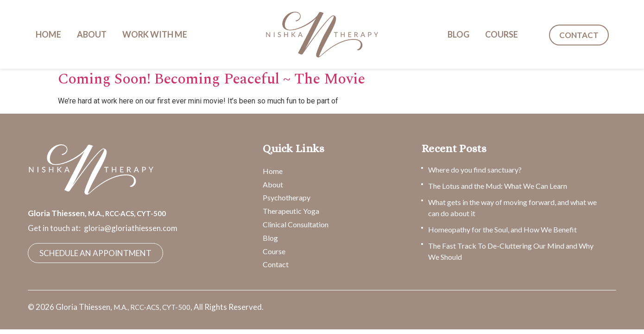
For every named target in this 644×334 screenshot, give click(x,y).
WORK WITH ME (155, 34)
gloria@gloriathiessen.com (131, 228)
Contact (276, 264)
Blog (270, 238)
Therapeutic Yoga (291, 211)
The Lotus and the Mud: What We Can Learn (498, 186)
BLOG (458, 34)
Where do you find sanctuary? (475, 170)
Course (274, 251)
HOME (48, 34)
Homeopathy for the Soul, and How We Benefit (502, 229)
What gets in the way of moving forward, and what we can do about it (512, 208)
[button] (157, 34)
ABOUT (92, 34)
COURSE (502, 34)
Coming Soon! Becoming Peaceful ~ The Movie (212, 79)
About (273, 184)
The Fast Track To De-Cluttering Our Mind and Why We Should (511, 251)
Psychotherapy (287, 197)
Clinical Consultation (296, 224)
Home (273, 171)
